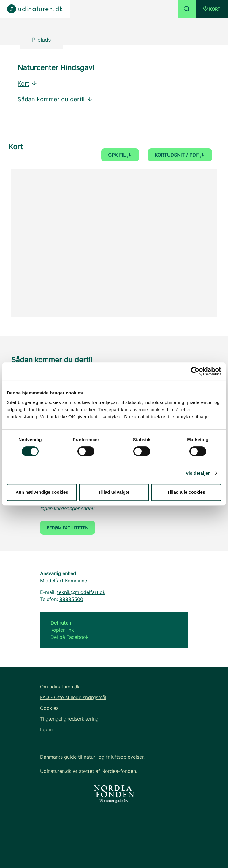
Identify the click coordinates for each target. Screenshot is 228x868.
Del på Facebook (70, 637)
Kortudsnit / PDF (180, 155)
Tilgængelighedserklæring (69, 719)
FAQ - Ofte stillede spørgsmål (73, 697)
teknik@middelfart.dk (81, 592)
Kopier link (62, 630)
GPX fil (120, 155)
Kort (27, 84)
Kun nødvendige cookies (42, 492)
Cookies (49, 708)
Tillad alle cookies (186, 492)
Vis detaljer (198, 473)
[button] (212, 9)
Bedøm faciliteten (68, 528)
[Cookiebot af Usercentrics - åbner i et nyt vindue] (195, 371)
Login (46, 729)
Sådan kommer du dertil (55, 99)
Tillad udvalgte (114, 492)
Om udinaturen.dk (60, 687)
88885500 (71, 599)
